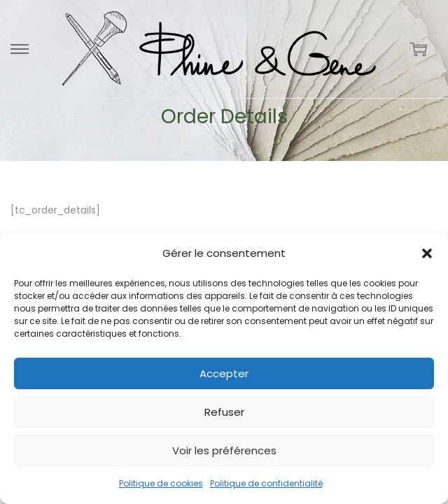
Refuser (224, 412)
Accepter (224, 373)
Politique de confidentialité (266, 483)
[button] (427, 253)
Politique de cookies (161, 483)
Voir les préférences (224, 450)
